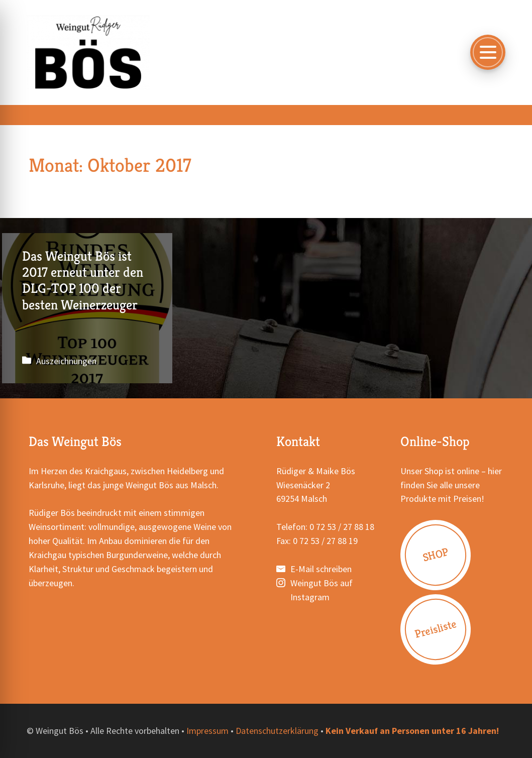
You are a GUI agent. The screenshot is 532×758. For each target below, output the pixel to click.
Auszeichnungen (66, 361)
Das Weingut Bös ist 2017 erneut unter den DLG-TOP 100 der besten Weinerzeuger (85, 308)
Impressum (207, 731)
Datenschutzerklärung (277, 731)
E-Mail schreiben (321, 569)
